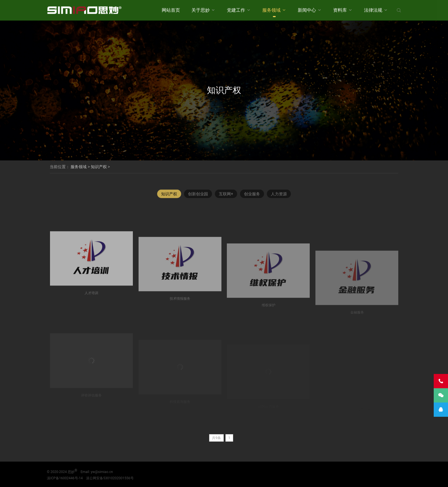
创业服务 (252, 196)
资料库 (340, 10)
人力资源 (279, 196)
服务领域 (271, 10)
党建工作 (236, 10)
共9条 (216, 438)
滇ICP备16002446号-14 (65, 478)
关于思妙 (201, 10)
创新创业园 (198, 196)
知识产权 (99, 167)
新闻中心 (307, 10)
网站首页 (171, 10)
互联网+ (226, 196)
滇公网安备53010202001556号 (110, 478)
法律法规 (373, 10)
